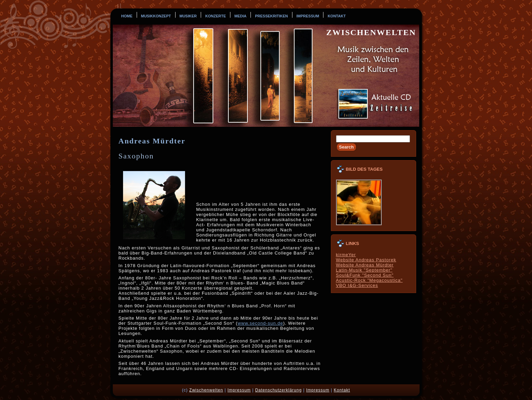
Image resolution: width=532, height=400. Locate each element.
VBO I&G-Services (357, 285)
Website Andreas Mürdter (365, 265)
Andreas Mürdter (152, 141)
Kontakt (342, 390)
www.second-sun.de (260, 323)
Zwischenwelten (371, 32)
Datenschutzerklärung (279, 390)
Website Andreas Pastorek (366, 260)
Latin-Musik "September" (364, 270)
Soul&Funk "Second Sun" (365, 275)
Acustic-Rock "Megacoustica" (369, 280)
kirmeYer (346, 255)
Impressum (239, 390)
